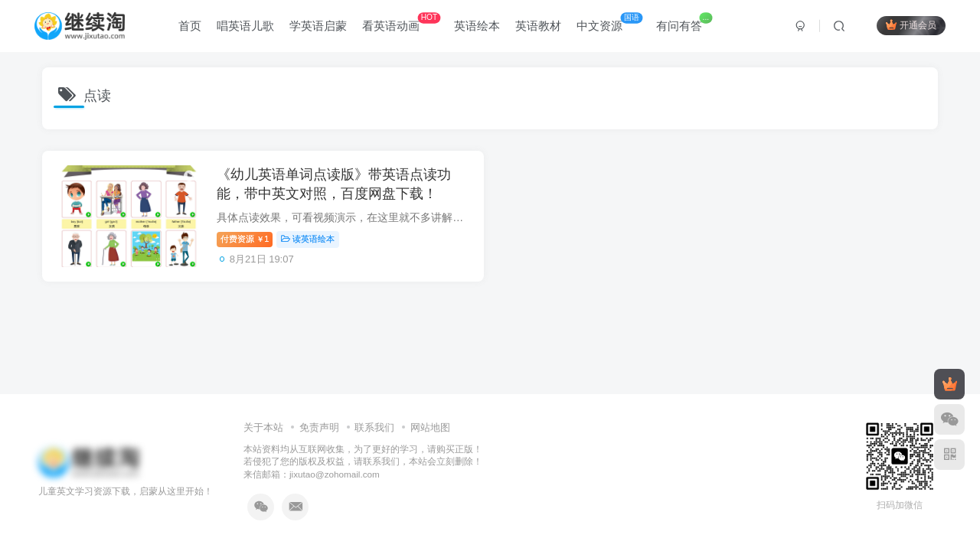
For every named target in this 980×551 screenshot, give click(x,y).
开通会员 (911, 25)
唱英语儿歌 (246, 26)
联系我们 (374, 427)
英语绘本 (478, 26)
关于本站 (263, 427)
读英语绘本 (309, 240)
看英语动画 (402, 23)
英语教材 (539, 26)
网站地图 (430, 427)
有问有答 (685, 23)
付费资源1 (246, 240)
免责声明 (319, 427)
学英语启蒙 (319, 26)
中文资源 (610, 23)
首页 (191, 26)
